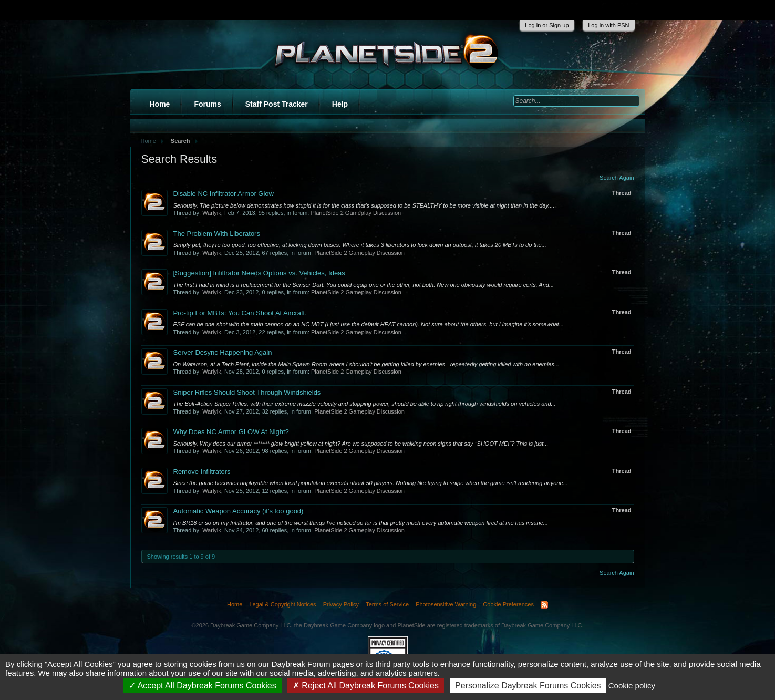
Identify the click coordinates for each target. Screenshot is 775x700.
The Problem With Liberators (217, 234)
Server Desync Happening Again (223, 352)
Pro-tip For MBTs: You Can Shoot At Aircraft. (240, 313)
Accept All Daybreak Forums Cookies (203, 686)
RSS (544, 605)
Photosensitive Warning (446, 604)
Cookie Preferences (508, 604)
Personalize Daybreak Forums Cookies (528, 686)
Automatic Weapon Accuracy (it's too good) (239, 511)
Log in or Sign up (547, 25)
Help (340, 104)
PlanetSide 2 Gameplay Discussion (356, 213)
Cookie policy (632, 686)
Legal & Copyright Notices (282, 604)
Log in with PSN (608, 25)
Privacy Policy (341, 604)
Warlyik (212, 213)
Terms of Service (387, 604)
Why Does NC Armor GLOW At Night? (231, 432)
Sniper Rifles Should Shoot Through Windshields (247, 392)
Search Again (617, 178)
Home (160, 104)
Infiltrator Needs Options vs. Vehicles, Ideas (259, 273)
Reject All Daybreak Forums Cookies (366, 686)
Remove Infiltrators (202, 472)
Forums (207, 104)
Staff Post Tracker (277, 104)
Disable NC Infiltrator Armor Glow (224, 194)
